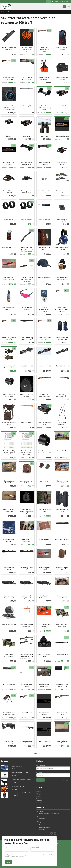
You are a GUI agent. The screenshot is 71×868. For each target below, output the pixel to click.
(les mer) (21, 857)
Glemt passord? (66, 780)
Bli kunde (39, 794)
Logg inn (39, 801)
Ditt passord (40, 772)
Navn (17, 849)
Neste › (35, 754)
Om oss (39, 796)
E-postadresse (41, 765)
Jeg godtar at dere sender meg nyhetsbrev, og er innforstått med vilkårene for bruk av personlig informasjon (29, 856)
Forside (3, 12)
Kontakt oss (40, 803)
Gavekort (39, 798)
